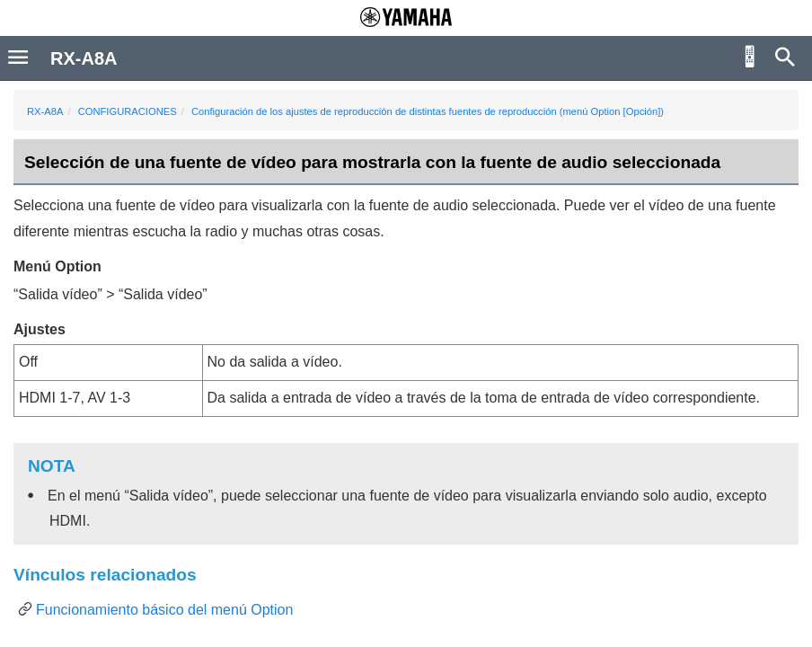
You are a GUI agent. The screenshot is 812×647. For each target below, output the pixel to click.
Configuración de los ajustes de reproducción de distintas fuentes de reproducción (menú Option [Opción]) (428, 111)
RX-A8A (45, 111)
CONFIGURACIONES (128, 111)
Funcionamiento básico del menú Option (164, 610)
